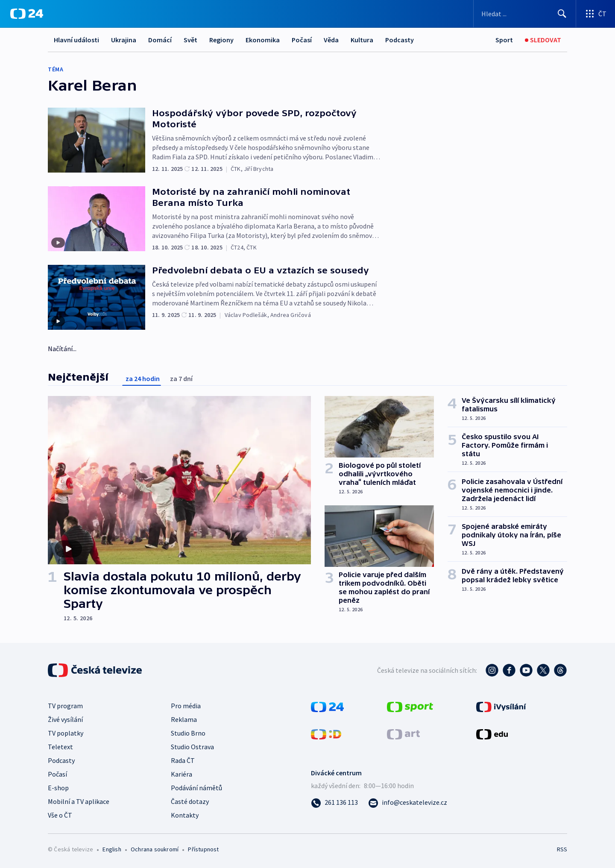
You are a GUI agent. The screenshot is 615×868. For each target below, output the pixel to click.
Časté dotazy (190, 801)
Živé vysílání (65, 719)
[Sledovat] (543, 40)
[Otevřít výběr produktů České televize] (596, 14)
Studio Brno (188, 733)
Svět (190, 40)
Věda (331, 40)
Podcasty (400, 40)
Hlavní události (76, 40)
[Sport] (504, 40)
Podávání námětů (196, 788)
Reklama (184, 719)
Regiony (221, 40)
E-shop (58, 788)
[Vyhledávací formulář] (525, 14)
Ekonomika (263, 40)
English (112, 849)
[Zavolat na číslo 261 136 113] (334, 802)
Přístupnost (203, 849)
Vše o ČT (60, 815)
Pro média (186, 706)
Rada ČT (183, 760)
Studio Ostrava (192, 747)
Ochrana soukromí (155, 849)
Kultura (362, 40)
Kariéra (182, 774)
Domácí (160, 40)
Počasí (302, 40)
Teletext (60, 747)
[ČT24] (27, 14)
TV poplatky (66, 733)
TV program (65, 706)
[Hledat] (562, 14)
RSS (562, 849)
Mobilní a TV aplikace (79, 801)
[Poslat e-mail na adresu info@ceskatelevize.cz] (408, 802)
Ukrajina (124, 40)
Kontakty (185, 815)
